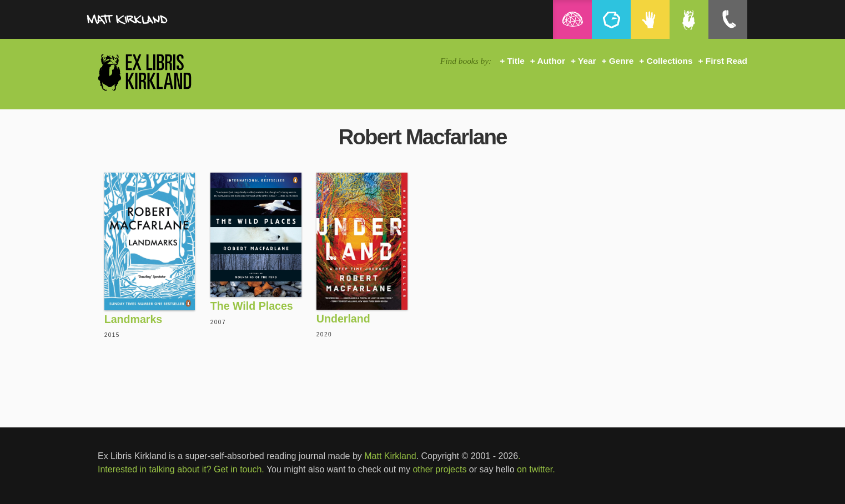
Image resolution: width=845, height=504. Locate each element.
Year (587, 61)
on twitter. (536, 469)
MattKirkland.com (153, 22)
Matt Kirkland (390, 456)
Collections (670, 61)
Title (515, 61)
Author (551, 61)
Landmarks (134, 319)
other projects (439, 469)
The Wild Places (252, 306)
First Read (726, 61)
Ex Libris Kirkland (164, 72)
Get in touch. (239, 469)
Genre (621, 61)
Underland (343, 319)
